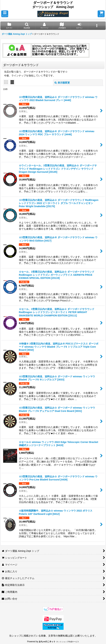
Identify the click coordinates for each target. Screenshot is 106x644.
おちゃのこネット (47, 642)
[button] (5, 14)
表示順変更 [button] (62, 83)
